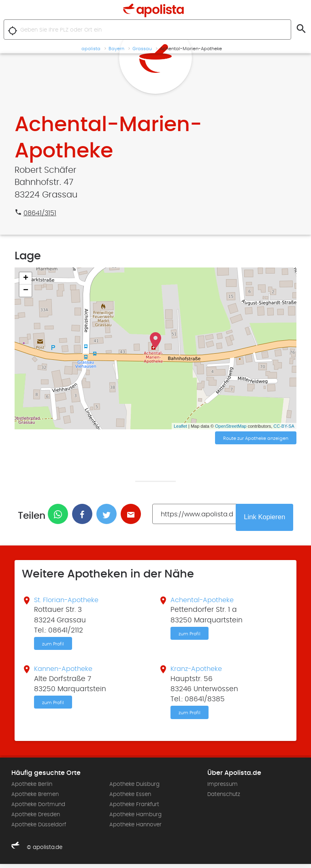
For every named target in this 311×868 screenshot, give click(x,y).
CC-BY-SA (284, 426)
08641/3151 (41, 213)
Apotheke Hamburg (135, 819)
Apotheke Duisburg (134, 788)
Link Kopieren (268, 518)
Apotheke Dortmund (38, 809)
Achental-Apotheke (204, 602)
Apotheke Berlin (32, 788)
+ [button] (26, 278)
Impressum (223, 788)
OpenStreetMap (231, 426)
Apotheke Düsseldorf (39, 829)
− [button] (26, 291)
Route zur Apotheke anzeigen (256, 439)
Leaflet (180, 426)
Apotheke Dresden (36, 819)
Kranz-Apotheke (198, 672)
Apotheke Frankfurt (134, 809)
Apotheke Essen (130, 798)
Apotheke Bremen (35, 798)
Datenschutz (224, 798)
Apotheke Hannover (135, 829)
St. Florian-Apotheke (68, 602)
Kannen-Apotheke (66, 672)
